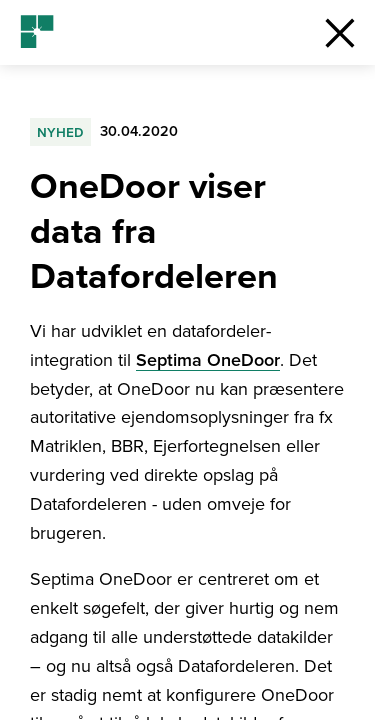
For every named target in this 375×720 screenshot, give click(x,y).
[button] (340, 32)
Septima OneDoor (208, 360)
